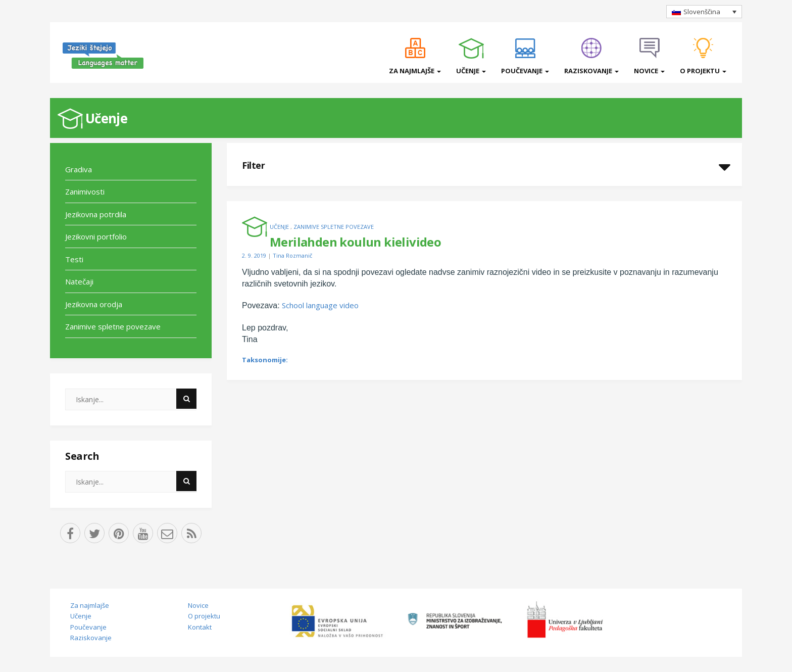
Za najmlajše (415, 71)
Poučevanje (525, 71)
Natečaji (79, 281)
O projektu (703, 71)
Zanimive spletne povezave (113, 326)
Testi (74, 259)
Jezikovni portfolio (96, 236)
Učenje (471, 71)
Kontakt (200, 627)
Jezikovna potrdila (96, 214)
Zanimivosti (85, 191)
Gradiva (79, 169)
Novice (649, 71)
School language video (320, 305)
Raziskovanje (591, 71)
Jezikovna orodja (94, 304)
